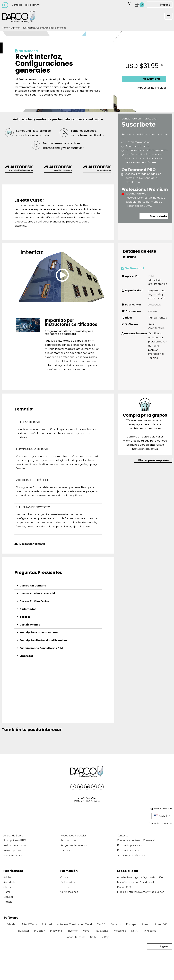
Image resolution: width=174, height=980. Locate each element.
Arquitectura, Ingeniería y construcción (157, 294)
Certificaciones (30, 625)
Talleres (25, 617)
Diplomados (28, 609)
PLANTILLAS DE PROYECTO (33, 507)
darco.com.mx (32, 5)
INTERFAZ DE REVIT (28, 422)
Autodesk (155, 305)
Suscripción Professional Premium (43, 640)
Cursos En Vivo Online (34, 601)
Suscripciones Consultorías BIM (41, 648)
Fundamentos (158, 318)
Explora (15, 28)
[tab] (58, 586)
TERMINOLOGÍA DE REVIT (32, 449)
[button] (168, 16)
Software (11, 917)
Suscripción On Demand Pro (39, 632)
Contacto (17, 5)
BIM (151, 276)
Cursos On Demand (33, 586)
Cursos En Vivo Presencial (37, 593)
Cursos (153, 311)
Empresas (27, 656)
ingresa (165, 5)
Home (5, 28)
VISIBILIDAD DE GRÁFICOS (33, 480)
